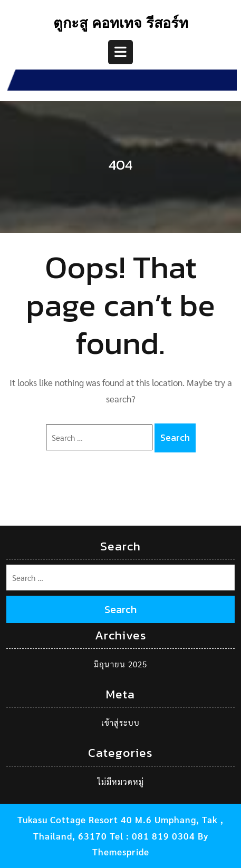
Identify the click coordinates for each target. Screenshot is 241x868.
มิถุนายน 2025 (120, 664)
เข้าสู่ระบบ (120, 722)
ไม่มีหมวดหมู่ (121, 781)
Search (175, 437)
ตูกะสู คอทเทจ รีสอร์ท (121, 25)
